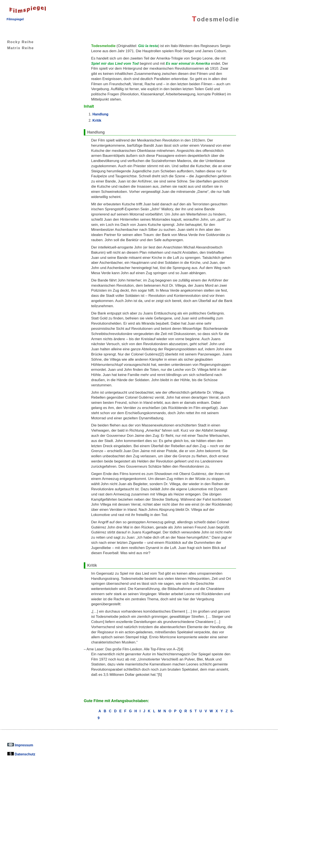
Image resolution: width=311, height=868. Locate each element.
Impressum (20, 745)
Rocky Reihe (17, 42)
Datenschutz (21, 754)
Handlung (100, 114)
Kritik (97, 120)
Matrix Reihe (17, 48)
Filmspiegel (15, 19)
